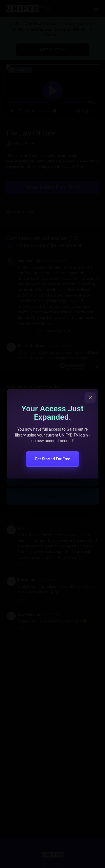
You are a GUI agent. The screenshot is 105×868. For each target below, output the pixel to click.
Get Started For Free (53, 459)
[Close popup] (90, 398)
